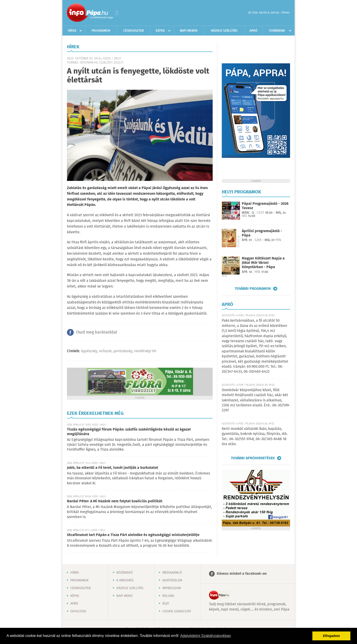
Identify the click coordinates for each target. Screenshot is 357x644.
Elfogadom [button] (331, 636)
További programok (253, 289)
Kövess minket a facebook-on (242, 574)
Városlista (117, 13)
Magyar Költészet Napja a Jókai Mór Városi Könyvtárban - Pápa (263, 263)
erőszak (105, 351)
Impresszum (172, 588)
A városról (125, 580)
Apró (254, 31)
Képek (160, 31)
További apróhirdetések (253, 458)
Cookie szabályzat (177, 611)
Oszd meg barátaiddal (97, 332)
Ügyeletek (78, 611)
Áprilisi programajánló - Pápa (262, 233)
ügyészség (89, 351)
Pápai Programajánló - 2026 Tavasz (265, 206)
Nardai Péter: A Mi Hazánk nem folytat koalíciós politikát (115, 501)
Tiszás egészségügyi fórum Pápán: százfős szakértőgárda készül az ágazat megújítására (129, 432)
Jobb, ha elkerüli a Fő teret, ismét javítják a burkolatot (112, 468)
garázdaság (123, 351)
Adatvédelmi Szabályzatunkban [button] (205, 636)
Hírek (72, 31)
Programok (101, 31)
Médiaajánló (172, 573)
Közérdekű (125, 573)
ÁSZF (166, 604)
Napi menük (189, 31)
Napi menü (124, 596)
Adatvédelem (172, 580)
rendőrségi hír (145, 351)
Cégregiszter (134, 31)
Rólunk (168, 596)
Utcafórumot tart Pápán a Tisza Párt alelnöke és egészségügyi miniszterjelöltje (133, 535)
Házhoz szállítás (224, 31)
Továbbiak (277, 31)
